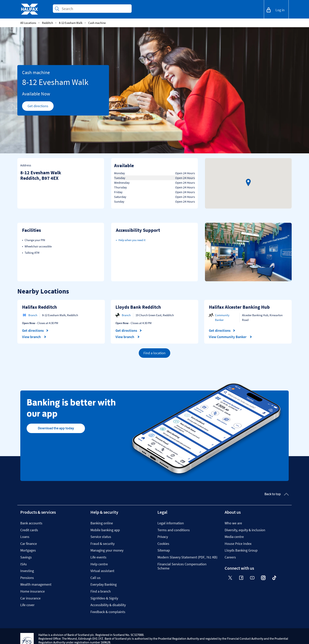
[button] (248, 183)
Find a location (154, 353)
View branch (34, 337)
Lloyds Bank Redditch (138, 307)
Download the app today (56, 428)
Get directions (41, 107)
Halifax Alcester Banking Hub (239, 307)
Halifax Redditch (40, 307)
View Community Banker (230, 337)
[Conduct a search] (95, 9)
